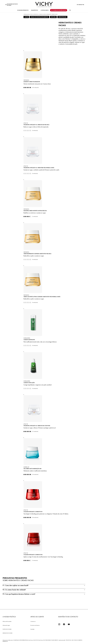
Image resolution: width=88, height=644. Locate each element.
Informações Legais (6, 625)
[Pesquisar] (70, 10)
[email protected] (62, 640)
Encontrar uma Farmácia (35, 625)
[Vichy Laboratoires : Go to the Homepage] (44, 5)
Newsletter (32, 629)
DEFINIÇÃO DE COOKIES (8, 633)
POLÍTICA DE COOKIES (7, 629)
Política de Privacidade (7, 621)
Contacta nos (33, 621)
